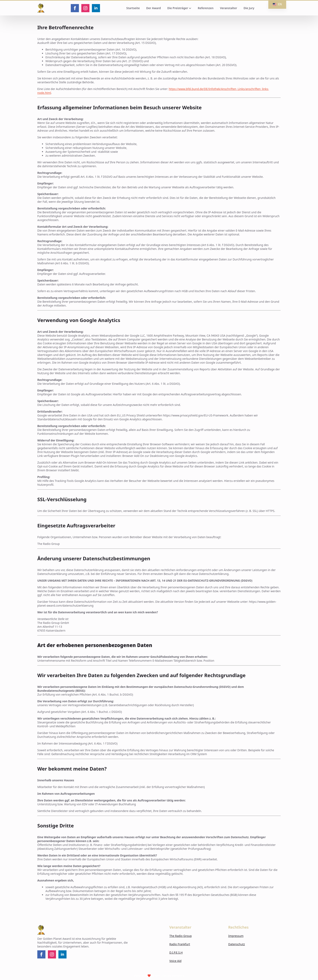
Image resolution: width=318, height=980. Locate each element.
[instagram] (85, 8)
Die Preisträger (178, 8)
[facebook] (75, 8)
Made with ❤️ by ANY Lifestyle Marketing (159, 976)
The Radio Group (180, 936)
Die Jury (249, 8)
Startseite (133, 8)
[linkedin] (96, 8)
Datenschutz (237, 944)
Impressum (236, 936)
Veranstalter (229, 8)
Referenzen (206, 8)
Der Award (154, 8)
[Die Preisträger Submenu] (190, 8)
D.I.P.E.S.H (176, 952)
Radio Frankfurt (180, 944)
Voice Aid (175, 961)
